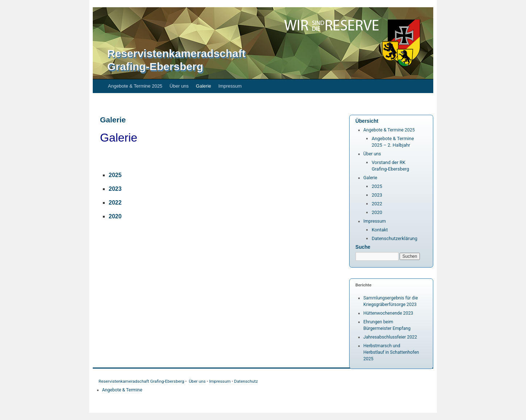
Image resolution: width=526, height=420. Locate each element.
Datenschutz (246, 381)
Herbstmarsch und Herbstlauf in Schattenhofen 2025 (391, 352)
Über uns (179, 86)
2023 (377, 195)
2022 (115, 203)
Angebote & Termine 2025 (135, 86)
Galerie (204, 86)
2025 (115, 175)
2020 (377, 212)
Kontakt (380, 230)
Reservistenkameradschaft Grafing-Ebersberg (141, 381)
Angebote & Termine (122, 390)
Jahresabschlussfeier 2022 (390, 337)
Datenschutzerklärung (394, 238)
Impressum (230, 86)
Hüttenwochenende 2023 (388, 313)
